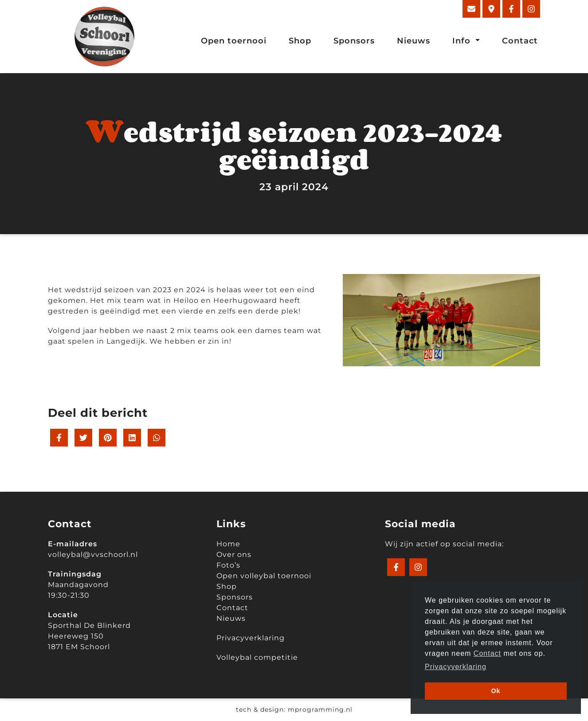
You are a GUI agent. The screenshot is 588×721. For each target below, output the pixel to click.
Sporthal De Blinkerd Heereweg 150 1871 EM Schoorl (89, 636)
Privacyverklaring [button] (456, 667)
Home (228, 544)
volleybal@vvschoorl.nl (93, 554)
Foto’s (228, 565)
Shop (300, 41)
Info (463, 41)
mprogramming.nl (320, 709)
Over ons (234, 554)
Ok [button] (496, 691)
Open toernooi (234, 41)
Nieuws (414, 41)
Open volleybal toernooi (264, 576)
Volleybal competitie (257, 657)
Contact (520, 41)
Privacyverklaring (251, 638)
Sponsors (354, 41)
